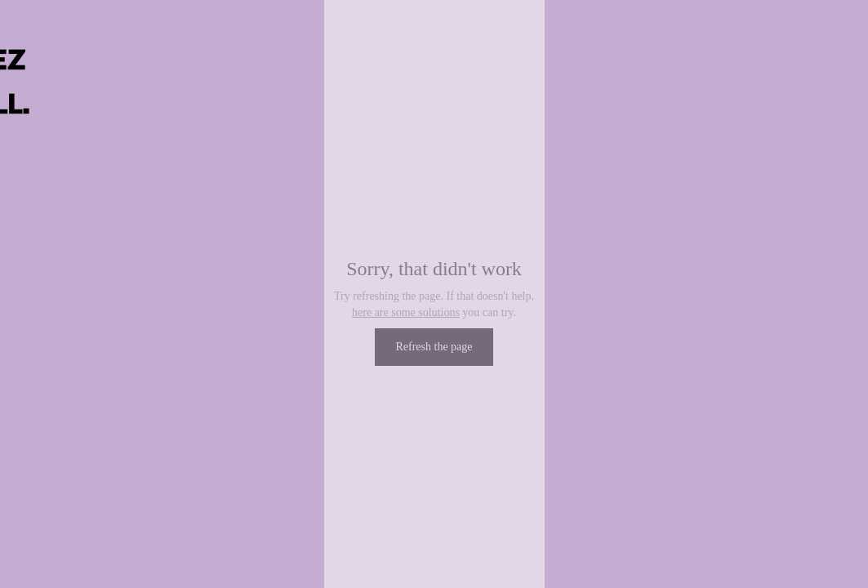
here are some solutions (406, 312)
